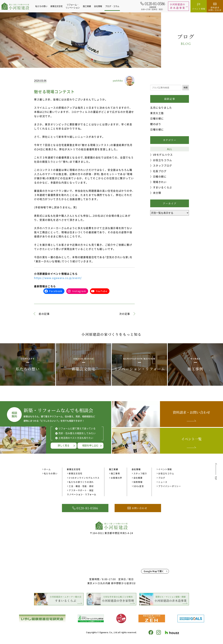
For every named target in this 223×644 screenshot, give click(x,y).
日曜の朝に (157, 118)
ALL (170, 149)
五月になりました (161, 108)
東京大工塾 (157, 113)
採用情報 (138, 482)
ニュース (163, 482)
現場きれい (160, 182)
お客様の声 (117, 478)
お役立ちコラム (163, 160)
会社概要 (138, 478)
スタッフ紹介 (140, 473)
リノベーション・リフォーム (82, 494)
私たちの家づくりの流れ (81, 482)
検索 (186, 88)
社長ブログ (160, 171)
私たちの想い (41, 6)
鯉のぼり (156, 124)
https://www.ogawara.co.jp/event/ (58, 278)
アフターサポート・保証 (81, 490)
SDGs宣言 (139, 486)
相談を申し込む (90, 445)
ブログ (162, 478)
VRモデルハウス (163, 155)
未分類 (157, 193)
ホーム (47, 469)
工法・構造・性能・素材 (81, 486)
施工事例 (115, 473)
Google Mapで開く (154, 571)
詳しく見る (64, 445)
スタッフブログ (163, 165)
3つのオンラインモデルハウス (84, 478)
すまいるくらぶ (163, 187)
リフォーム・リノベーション (73, 6)
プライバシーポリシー (170, 486)
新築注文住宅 (76, 473)
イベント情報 (165, 469)
